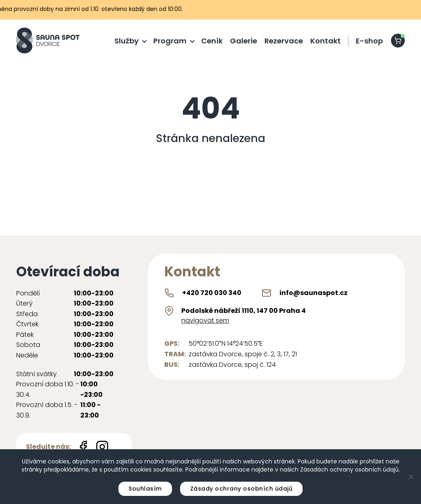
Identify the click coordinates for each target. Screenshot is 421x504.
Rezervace (284, 41)
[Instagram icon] (102, 447)
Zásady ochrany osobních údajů (242, 489)
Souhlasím (145, 489)
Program (170, 41)
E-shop (369, 41)
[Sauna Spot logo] (48, 41)
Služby (127, 41)
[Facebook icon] (83, 447)
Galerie (244, 41)
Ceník (212, 41)
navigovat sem (205, 320)
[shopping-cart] (398, 41)
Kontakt (325, 41)
